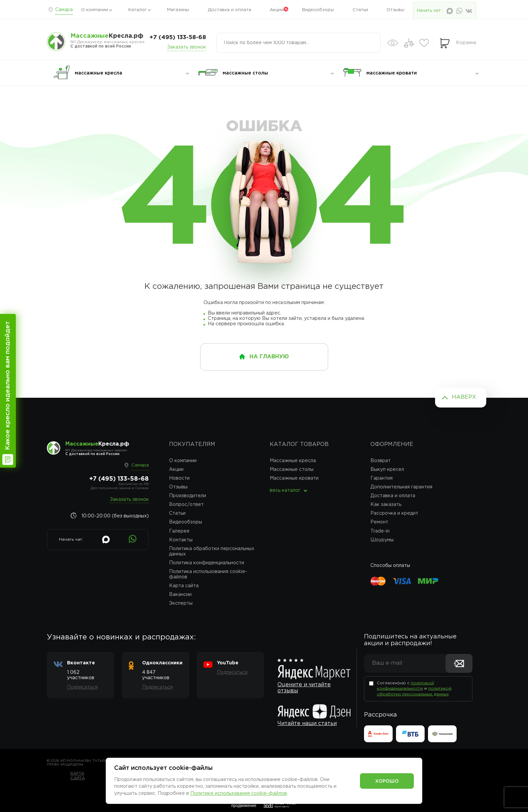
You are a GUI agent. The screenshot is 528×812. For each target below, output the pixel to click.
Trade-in (380, 531)
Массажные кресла (293, 461)
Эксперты (181, 603)
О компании (95, 10)
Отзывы (395, 10)
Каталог (138, 10)
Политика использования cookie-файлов (208, 574)
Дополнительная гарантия (401, 487)
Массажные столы (292, 470)
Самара (64, 10)
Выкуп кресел (387, 470)
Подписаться (82, 687)
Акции (277, 10)
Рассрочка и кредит (394, 513)
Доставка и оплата (229, 10)
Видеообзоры (318, 10)
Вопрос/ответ (186, 505)
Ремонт (379, 522)
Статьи (360, 10)
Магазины (178, 10)
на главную (269, 357)
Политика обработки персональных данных (212, 551)
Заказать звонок (187, 47)
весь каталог (285, 490)
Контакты (181, 540)
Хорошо (387, 781)
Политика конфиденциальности (207, 563)
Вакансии (180, 595)
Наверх (464, 397)
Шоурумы (382, 540)
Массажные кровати (294, 478)
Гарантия (382, 478)
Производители (188, 496)
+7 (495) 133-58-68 (178, 38)
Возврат (381, 461)
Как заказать (386, 505)
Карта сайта (184, 586)
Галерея (179, 531)
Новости (179, 478)
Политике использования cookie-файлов (239, 793)
